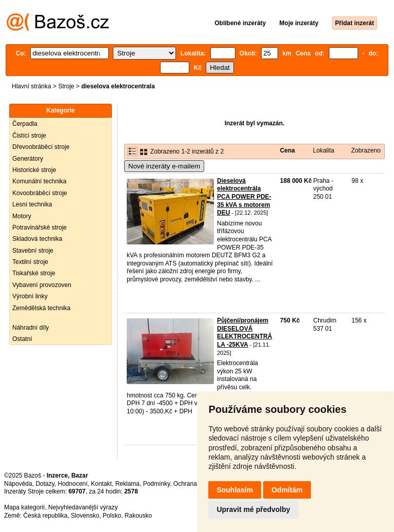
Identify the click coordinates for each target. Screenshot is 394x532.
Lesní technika (32, 204)
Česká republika (45, 516)
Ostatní (22, 339)
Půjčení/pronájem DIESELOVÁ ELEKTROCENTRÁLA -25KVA (244, 332)
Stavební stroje (33, 251)
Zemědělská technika (41, 308)
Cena (288, 150)
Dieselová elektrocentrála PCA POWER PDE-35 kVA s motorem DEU (244, 197)
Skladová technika (37, 239)
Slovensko (85, 516)
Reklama (127, 484)
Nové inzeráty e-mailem (164, 166)
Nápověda (18, 484)
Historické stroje (34, 170)
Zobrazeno (366, 150)
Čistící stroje (29, 136)
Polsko (112, 516)
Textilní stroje (30, 262)
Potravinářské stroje (40, 227)
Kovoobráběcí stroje (40, 193)
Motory (22, 216)
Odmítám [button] (287, 490)
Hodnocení (73, 484)
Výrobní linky (30, 296)
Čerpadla (25, 124)
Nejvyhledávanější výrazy (83, 507)
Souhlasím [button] (235, 490)
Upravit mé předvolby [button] (253, 509)
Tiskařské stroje (34, 273)
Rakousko (138, 516)
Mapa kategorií (24, 507)
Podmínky (156, 484)
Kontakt (101, 484)
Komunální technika (39, 181)
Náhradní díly (31, 328)
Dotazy (45, 484)
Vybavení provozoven (42, 285)
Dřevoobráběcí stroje (41, 147)
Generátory (28, 159)
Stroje (66, 86)
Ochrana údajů (194, 484)
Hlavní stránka (32, 86)
